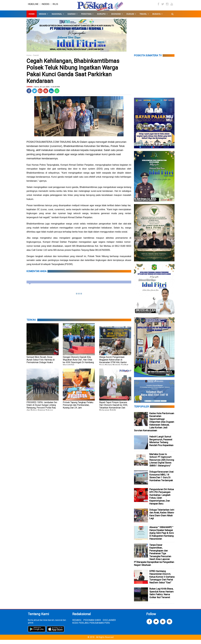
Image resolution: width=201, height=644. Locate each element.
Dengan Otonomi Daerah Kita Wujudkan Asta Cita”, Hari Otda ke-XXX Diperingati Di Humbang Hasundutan (78, 365)
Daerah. (36, 59)
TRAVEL (143, 18)
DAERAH (72, 18)
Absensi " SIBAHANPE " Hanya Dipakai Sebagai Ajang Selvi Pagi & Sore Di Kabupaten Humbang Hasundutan (161, 537)
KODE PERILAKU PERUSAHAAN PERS (91, 627)
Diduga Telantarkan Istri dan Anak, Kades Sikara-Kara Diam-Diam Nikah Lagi (162, 518)
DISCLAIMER (109, 624)
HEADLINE (33, 6)
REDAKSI (77, 624)
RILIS (55, 6)
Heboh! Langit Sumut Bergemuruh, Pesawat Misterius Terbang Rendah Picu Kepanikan (161, 445)
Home (32, 18)
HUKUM (130, 18)
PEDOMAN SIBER (92, 624)
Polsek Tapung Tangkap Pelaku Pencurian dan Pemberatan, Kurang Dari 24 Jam (78, 409)
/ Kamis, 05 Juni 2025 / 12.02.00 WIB (47, 91)
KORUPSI (101, 18)
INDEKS (46, 6)
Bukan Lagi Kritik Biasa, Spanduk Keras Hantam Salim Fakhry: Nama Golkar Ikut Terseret (161, 597)
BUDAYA (156, 18)
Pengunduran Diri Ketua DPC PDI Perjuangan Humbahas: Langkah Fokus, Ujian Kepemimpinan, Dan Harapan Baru (162, 501)
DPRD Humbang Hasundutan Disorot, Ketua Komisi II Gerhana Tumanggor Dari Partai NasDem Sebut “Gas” (162, 581)
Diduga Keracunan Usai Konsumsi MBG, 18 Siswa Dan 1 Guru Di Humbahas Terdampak (161, 480)
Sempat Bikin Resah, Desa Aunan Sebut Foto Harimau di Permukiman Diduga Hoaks (41, 364)
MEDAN (42, 18)
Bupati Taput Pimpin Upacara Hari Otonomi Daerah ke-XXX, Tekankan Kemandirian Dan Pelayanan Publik (113, 411)
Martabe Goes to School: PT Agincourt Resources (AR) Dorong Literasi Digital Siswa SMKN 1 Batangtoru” (162, 464)
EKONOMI (116, 18)
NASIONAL (57, 18)
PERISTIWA (86, 18)
